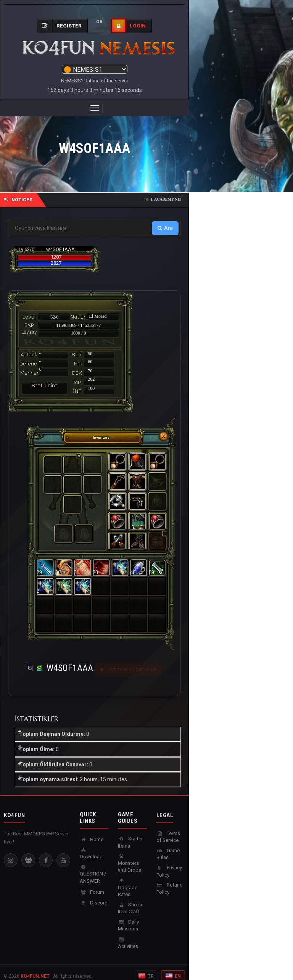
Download (91, 846)
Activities (128, 935)
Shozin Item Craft (131, 901)
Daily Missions (128, 918)
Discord (94, 895)
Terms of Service (168, 829)
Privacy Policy (169, 864)
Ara (165, 220)
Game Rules (168, 846)
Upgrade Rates (128, 880)
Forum (92, 884)
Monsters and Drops (130, 856)
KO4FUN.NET (35, 969)
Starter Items (130, 835)
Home (92, 832)
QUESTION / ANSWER (93, 867)
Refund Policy (170, 881)
